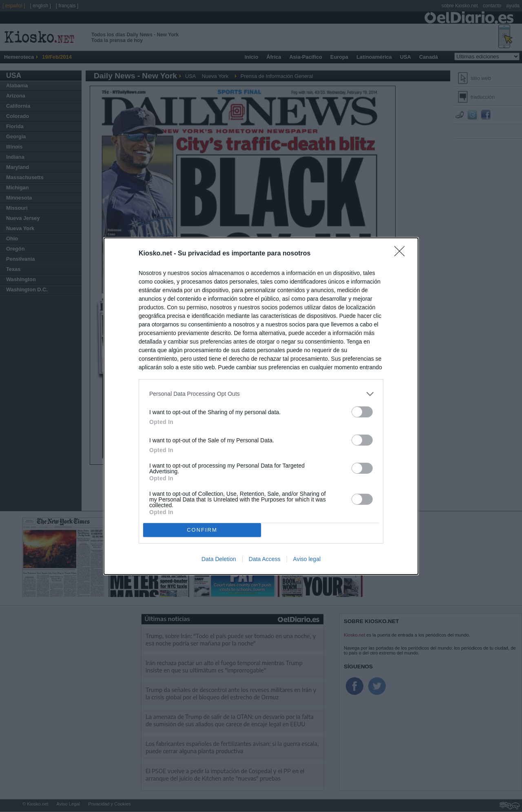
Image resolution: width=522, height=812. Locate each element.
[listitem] (261, 394)
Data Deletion (219, 559)
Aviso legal (307, 559)
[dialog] (261, 406)
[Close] (402, 254)
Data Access (265, 559)
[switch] (362, 412)
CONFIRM (202, 530)
